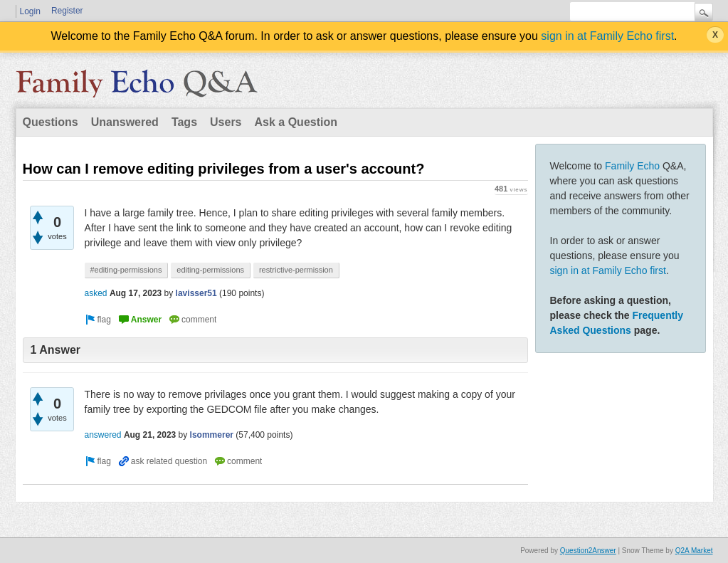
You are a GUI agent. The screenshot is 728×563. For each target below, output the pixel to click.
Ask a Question (296, 122)
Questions (51, 122)
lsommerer (212, 435)
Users (226, 122)
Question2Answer (588, 551)
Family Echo (632, 166)
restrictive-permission (296, 270)
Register (67, 11)
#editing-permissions (126, 270)
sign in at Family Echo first (607, 36)
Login (30, 11)
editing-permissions (210, 270)
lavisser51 (196, 293)
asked (96, 293)
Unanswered (125, 122)
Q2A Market (694, 551)
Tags (184, 122)
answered (103, 435)
